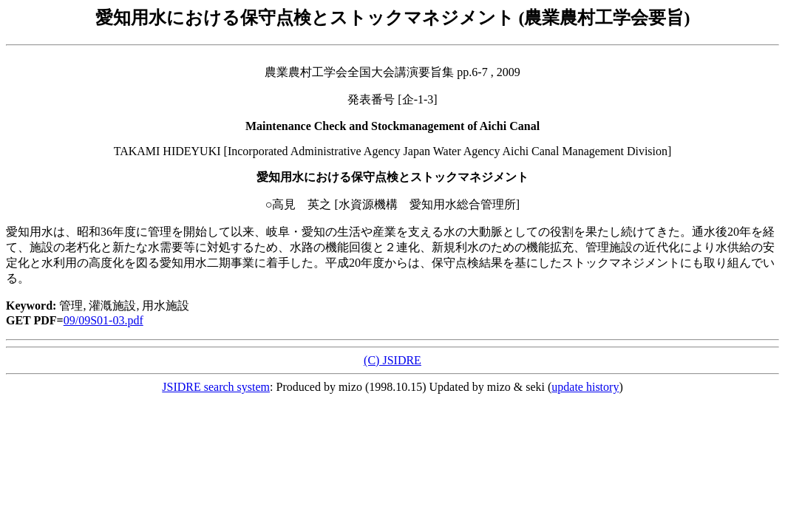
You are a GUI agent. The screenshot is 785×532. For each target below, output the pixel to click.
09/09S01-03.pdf (103, 320)
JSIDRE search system (216, 387)
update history (585, 387)
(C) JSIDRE (392, 360)
